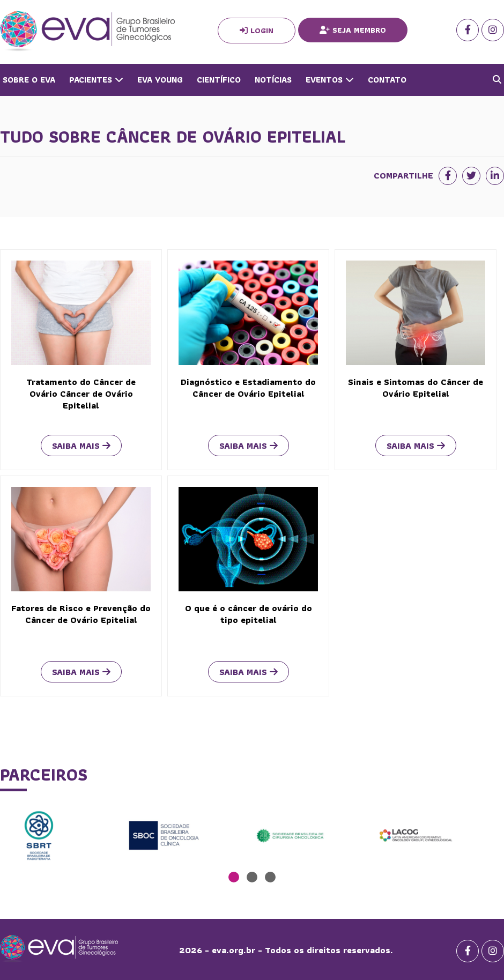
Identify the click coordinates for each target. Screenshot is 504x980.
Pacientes (96, 80)
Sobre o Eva (29, 80)
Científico (219, 80)
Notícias (273, 80)
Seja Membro (353, 30)
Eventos (330, 80)
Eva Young (160, 80)
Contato (387, 80)
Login (257, 31)
